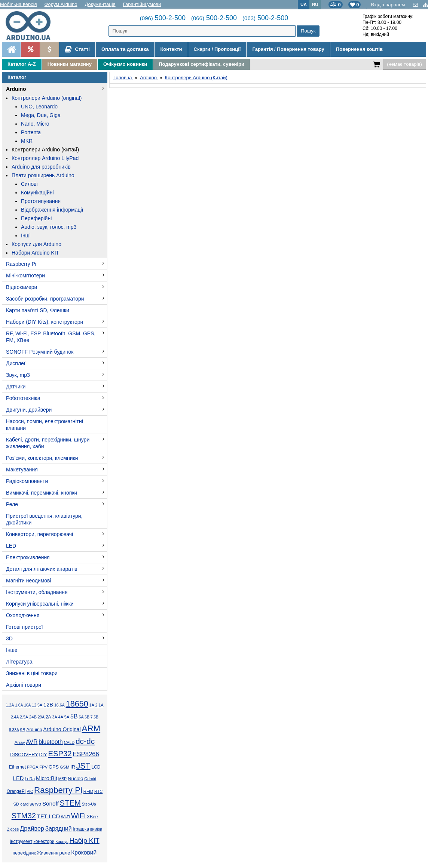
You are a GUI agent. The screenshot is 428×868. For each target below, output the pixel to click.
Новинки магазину (70, 64)
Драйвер (32, 828)
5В (74, 716)
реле (65, 853)
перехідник (24, 853)
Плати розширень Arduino (43, 175)
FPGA (33, 767)
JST (83, 766)
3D (9, 638)
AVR (32, 742)
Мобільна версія (19, 4)
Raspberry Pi (21, 264)
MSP (62, 779)
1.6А (19, 705)
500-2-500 (163, 18)
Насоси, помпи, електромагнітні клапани (45, 425)
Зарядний (59, 829)
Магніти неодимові (29, 581)
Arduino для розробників (41, 167)
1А (92, 705)
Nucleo (75, 778)
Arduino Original (62, 729)
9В (23, 730)
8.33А (14, 730)
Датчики (16, 387)
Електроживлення (28, 557)
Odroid (90, 779)
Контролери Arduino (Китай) (45, 150)
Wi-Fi (65, 817)
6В (87, 717)
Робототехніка (23, 398)
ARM (91, 728)
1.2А (10, 705)
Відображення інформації (52, 210)
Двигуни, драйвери (29, 410)
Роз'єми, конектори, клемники (42, 458)
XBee (92, 817)
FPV (43, 767)
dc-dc (85, 741)
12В (48, 705)
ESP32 (60, 754)
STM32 (24, 816)
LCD (96, 767)
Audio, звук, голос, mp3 (49, 227)
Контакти (171, 49)
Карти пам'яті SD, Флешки (38, 310)
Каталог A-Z (22, 64)
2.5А (24, 717)
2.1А (100, 705)
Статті (77, 49)
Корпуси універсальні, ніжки (40, 604)
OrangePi (16, 791)
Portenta (31, 132)
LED (11, 546)
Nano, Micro (35, 124)
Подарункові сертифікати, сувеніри (201, 64)
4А (61, 717)
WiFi (78, 816)
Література (19, 662)
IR (73, 767)
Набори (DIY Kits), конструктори (45, 322)
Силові (29, 184)
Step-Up (89, 804)
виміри (96, 829)
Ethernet (17, 767)
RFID (88, 791)
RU (315, 4)
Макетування (22, 470)
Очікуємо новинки (125, 64)
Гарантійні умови (142, 4)
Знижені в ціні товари (32, 673)
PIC (30, 792)
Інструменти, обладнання (37, 592)
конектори (44, 841)
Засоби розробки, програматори (45, 299)
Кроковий (84, 852)
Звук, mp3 (18, 375)
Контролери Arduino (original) (47, 98)
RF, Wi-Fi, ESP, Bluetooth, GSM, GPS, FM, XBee (51, 337)
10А (27, 705)
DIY (43, 755)
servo (35, 804)
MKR (27, 141)
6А (81, 717)
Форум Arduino (61, 4)
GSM (65, 767)
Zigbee (13, 829)
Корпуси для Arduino (36, 244)
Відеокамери (22, 287)
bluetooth (51, 742)
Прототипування (41, 201)
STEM (70, 803)
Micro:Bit (47, 778)
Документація (100, 4)
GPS (54, 767)
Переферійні (36, 218)
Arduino (16, 89)
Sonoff (51, 804)
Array (20, 742)
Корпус (62, 841)
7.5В (94, 717)
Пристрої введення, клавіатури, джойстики (44, 519)
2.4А (15, 717)
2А (48, 717)
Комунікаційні (37, 193)
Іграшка (81, 829)
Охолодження (23, 615)
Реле (12, 504)
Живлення (47, 853)
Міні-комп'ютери (25, 276)
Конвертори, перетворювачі (39, 534)
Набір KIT (84, 841)
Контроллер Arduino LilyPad (45, 158)
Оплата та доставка (125, 49)
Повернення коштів (359, 49)
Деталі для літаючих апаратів (42, 569)
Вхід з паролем (388, 5)
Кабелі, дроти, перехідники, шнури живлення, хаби (48, 443)
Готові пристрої (25, 627)
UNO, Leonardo (39, 107)
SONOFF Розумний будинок (40, 352)
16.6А (59, 705)
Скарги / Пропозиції (217, 49)
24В (33, 717)
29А (41, 717)
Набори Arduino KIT (35, 253)
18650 (77, 704)
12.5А (37, 705)
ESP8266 (86, 754)
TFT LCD (48, 816)
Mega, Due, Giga (41, 115)
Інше (12, 650)
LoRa (30, 779)
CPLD (69, 742)
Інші (26, 236)
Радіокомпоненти (27, 481)
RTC (98, 791)
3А (54, 717)
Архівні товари (24, 685)
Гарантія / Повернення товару (288, 49)
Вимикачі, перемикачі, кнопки (42, 493)
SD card (21, 804)
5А (67, 717)
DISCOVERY (24, 755)
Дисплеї (16, 363)
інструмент (21, 841)
